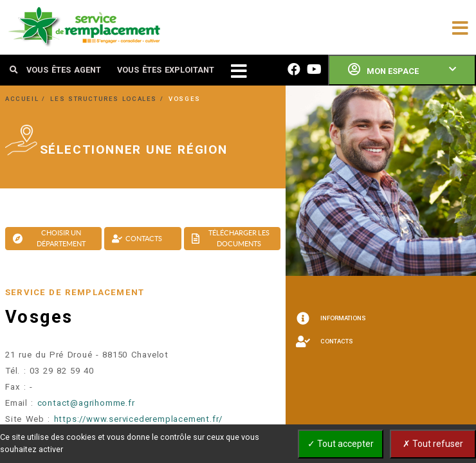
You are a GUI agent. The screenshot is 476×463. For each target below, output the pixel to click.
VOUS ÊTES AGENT (64, 70)
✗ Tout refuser (433, 444)
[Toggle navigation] (460, 27)
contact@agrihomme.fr (86, 403)
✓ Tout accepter (341, 444)
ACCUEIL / (27, 99)
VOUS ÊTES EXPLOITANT (166, 70)
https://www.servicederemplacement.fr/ (139, 419)
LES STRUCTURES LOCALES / (108, 99)
